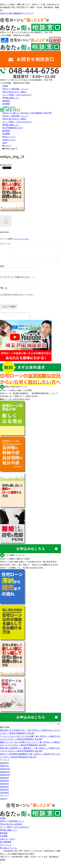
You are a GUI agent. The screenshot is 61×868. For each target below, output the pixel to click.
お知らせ (4, 13)
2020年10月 (5, 779)
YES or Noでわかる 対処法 (14, 92)
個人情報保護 (15, 13)
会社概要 (6, 104)
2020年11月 (5, 776)
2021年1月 (5, 770)
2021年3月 (5, 767)
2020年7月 (5, 787)
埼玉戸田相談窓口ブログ (13, 128)
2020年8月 (5, 784)
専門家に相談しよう (11, 98)
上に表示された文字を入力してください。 (18, 298)
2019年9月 (5, 796)
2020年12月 (5, 773)
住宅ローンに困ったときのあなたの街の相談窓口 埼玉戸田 (27, 113)
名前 (2, 270)
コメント (5, 244)
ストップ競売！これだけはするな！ (17, 95)
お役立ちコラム (9, 107)
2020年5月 (5, 793)
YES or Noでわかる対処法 (11, 828)
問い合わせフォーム (8, 852)
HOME (5, 86)
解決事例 (6, 101)
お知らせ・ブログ (7, 843)
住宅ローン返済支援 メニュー (15, 89)
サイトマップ (28, 13)
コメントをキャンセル (21, 239)
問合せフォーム (9, 137)
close (5, 143)
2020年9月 (5, 782)
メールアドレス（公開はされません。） (17, 281)
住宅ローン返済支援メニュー (12, 825)
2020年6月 (5, 790)
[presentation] (15, 320)
